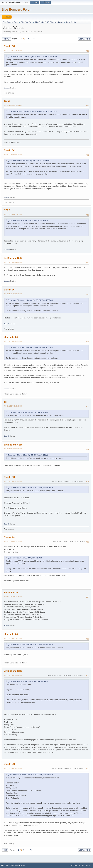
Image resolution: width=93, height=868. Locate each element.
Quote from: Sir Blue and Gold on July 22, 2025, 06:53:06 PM (30, 488)
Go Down (6, 39)
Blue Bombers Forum (17, 9)
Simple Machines (20, 865)
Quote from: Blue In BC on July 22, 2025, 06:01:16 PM (28, 412)
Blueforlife (9, 537)
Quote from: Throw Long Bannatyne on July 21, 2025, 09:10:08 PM (32, 57)
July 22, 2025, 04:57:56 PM (13, 262)
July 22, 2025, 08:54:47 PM (13, 675)
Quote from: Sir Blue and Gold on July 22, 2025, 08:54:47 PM (30, 775)
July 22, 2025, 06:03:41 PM (13, 341)
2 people (7, 197)
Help (71, 865)
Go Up (5, 850)
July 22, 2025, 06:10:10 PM (13, 406)
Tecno (7, 101)
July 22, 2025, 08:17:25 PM (13, 638)
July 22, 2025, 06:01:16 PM (13, 294)
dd (5, 402)
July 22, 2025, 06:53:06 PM (13, 449)
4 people (7, 524)
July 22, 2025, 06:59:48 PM (13, 481)
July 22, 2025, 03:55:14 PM (13, 154)
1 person (7, 88)
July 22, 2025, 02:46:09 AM (13, 105)
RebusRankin (11, 592)
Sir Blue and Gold (13, 258)
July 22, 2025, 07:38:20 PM (13, 541)
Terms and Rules (79, 865)
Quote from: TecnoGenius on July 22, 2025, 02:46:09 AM (29, 161)
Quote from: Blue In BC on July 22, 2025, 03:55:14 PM (28, 221)
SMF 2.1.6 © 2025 (7, 865)
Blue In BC (9, 46)
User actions (85, 39)
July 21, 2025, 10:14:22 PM (13, 50)
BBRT (7, 210)
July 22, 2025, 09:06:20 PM (13, 768)
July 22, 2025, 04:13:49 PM (13, 214)
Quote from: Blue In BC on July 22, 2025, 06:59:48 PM (28, 682)
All (34, 39)
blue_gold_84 (11, 337)
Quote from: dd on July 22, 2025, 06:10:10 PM (25, 558)
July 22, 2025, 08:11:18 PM (13, 597)
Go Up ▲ (89, 865)
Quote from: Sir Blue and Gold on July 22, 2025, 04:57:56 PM (30, 300)
